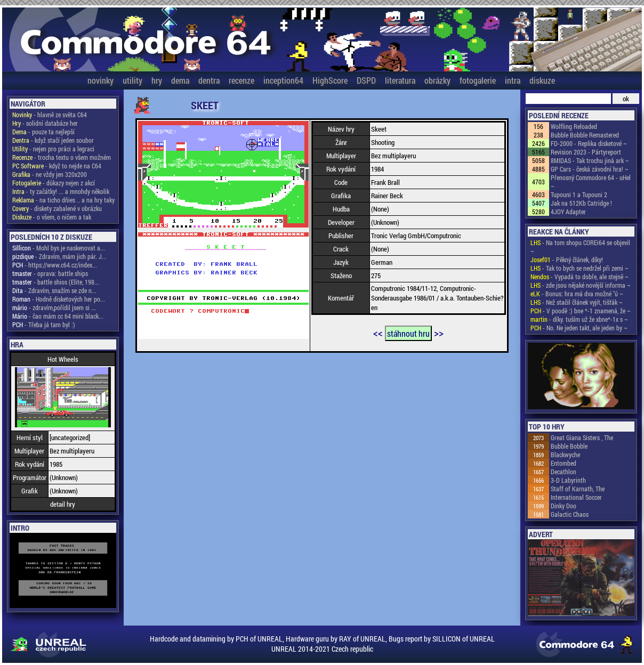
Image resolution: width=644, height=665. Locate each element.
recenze (241, 80)
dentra (209, 80)
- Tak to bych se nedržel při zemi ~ (579, 268)
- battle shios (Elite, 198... (56, 282)
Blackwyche (565, 455)
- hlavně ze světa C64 (50, 115)
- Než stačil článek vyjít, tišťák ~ (577, 302)
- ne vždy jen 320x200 (50, 174)
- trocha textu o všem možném (62, 157)
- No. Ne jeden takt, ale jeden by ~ (579, 328)
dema (180, 80)
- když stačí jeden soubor (53, 140)
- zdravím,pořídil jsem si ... (54, 307)
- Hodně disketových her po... (59, 299)
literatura (400, 80)
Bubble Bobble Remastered (585, 135)
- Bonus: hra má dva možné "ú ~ (577, 294)
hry (157, 80)
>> (439, 332)
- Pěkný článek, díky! (567, 259)
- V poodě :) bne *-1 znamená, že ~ (581, 311)
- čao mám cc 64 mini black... (58, 316)
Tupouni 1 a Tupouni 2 (579, 194)
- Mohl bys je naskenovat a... (59, 248)
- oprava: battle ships (50, 273)
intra (513, 80)
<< (378, 332)
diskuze (542, 80)
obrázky (437, 80)
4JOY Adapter (568, 212)
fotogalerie (478, 80)
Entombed (563, 463)
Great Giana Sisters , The (582, 437)
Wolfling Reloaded (574, 126)
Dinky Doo (563, 506)
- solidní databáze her (45, 123)
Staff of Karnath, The (578, 489)
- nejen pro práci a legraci (53, 149)
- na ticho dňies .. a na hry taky (63, 200)
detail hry (63, 504)
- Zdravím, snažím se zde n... (54, 290)
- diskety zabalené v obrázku (57, 208)
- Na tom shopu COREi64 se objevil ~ (580, 247)
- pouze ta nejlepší (43, 132)
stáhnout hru (408, 333)
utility (132, 80)
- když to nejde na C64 (57, 166)
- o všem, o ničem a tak (52, 217)
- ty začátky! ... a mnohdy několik (61, 191)
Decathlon (563, 472)
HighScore (330, 80)
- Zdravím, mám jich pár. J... (59, 256)
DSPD (366, 80)
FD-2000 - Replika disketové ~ (589, 143)
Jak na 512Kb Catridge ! (581, 203)
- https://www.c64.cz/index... (55, 265)
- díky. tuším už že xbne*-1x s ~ (579, 319)
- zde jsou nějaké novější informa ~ (581, 285)
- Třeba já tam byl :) (44, 325)
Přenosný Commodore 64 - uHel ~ (591, 182)
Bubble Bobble (569, 446)
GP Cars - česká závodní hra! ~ (590, 169)
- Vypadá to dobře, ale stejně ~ (579, 277)
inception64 (283, 80)
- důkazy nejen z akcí (54, 183)
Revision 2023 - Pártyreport (586, 152)
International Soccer (576, 497)
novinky (100, 80)
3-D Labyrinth (568, 480)
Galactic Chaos (570, 514)
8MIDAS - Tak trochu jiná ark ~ (590, 160)
